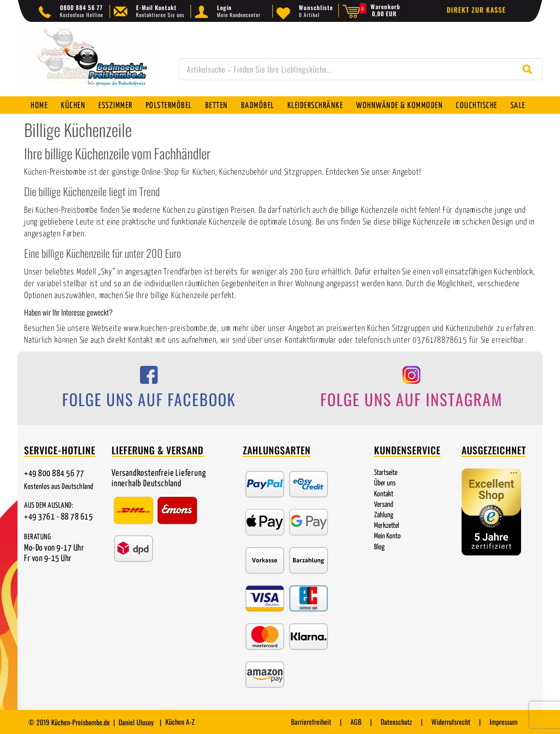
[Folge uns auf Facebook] (149, 390)
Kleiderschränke (315, 106)
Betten (217, 106)
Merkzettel (387, 526)
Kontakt (384, 494)
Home (39, 106)
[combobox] (361, 69)
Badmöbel (258, 106)
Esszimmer (115, 106)
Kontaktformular (311, 340)
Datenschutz (396, 722)
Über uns (385, 483)
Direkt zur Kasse (476, 10)
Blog (379, 547)
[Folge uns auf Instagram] (411, 390)
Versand (384, 505)
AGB (356, 722)
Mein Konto (387, 536)
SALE (518, 106)
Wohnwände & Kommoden (399, 106)
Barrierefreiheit (311, 722)
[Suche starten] (529, 69)
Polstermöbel (169, 106)
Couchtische (477, 106)
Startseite (386, 473)
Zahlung (384, 515)
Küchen (73, 106)
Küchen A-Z (180, 722)
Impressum (504, 722)
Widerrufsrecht (451, 722)
